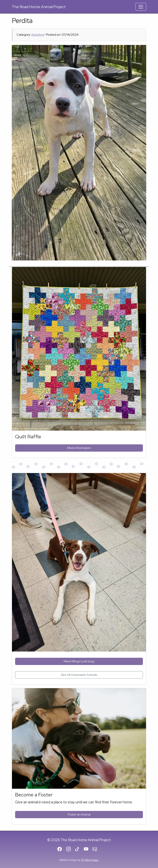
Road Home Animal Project (39, 7)
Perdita (22, 21)
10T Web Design (90, 860)
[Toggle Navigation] (141, 7)
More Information (79, 448)
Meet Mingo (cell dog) (79, 661)
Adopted (38, 35)
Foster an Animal (79, 814)
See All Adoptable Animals (79, 675)
